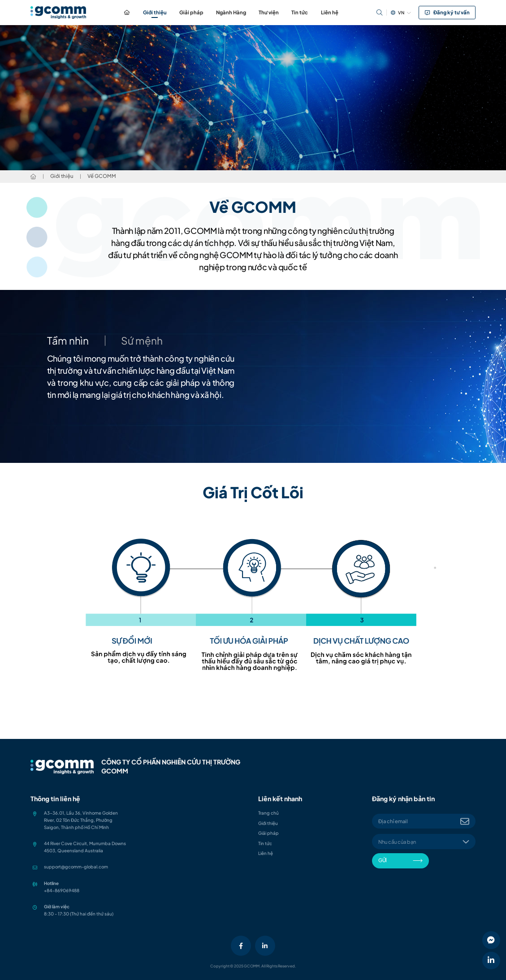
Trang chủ (127, 13)
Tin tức (300, 12)
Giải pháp (191, 12)
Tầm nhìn (68, 341)
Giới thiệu (155, 12)
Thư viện (269, 12)
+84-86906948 (60, 890)
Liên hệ (330, 12)
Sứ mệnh (142, 341)
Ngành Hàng (231, 12)
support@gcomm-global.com (76, 867)
